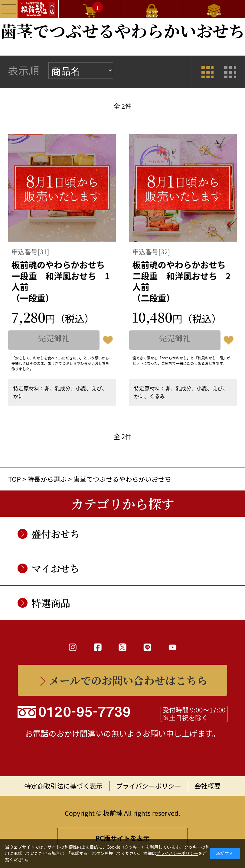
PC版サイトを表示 (122, 838)
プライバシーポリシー (149, 786)
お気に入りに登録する (108, 340)
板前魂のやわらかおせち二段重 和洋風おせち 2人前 (183, 281)
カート (94, 9)
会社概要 (207, 786)
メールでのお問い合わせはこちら (128, 680)
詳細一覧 (230, 72)
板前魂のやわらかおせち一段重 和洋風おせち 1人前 (62, 281)
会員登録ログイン (152, 14)
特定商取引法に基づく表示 (64, 786)
